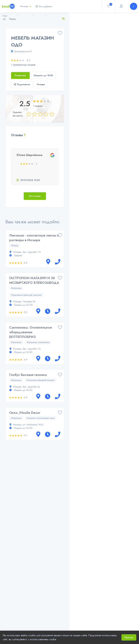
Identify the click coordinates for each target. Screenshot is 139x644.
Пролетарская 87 (22, 51)
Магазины (16, 288)
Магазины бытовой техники (41, 380)
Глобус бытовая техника (28, 375)
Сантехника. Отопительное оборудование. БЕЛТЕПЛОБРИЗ (31, 332)
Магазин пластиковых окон (41, 418)
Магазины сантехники (38, 342)
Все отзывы (35, 196)
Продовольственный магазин (26, 295)
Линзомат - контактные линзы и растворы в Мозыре (34, 238)
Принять (129, 637)
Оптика (15, 245)
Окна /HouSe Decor (25, 413)
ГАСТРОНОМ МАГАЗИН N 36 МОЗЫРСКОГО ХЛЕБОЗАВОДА (34, 280)
